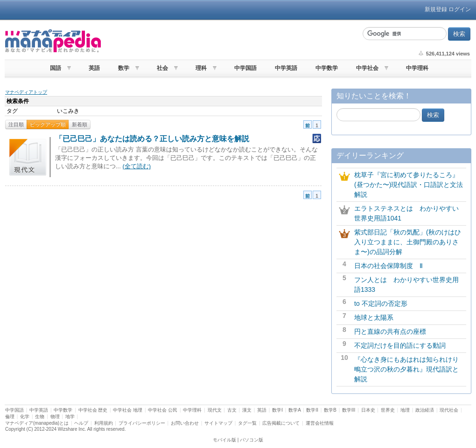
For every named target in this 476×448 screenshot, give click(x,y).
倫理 (10, 417)
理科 (201, 68)
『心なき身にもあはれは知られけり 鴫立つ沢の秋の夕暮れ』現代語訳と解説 (410, 369)
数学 (124, 68)
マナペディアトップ (26, 92)
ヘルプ (81, 423)
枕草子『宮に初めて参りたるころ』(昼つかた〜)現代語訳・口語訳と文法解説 (409, 185)
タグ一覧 (247, 423)
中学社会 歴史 (93, 410)
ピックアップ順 (48, 124)
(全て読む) (136, 166)
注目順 (16, 124)
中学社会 (367, 68)
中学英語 (286, 68)
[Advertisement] (231, 41)
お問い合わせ (185, 423)
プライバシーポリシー (142, 423)
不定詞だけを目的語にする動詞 (400, 345)
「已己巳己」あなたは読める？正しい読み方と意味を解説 (152, 139)
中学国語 (245, 68)
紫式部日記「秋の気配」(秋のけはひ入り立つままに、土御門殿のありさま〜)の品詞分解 (408, 242)
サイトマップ (218, 423)
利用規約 (104, 423)
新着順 (80, 124)
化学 (25, 417)
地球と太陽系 (374, 317)
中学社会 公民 (163, 410)
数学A (294, 410)
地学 (70, 417)
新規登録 (436, 9)
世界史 (388, 410)
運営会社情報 (320, 423)
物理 (55, 417)
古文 (232, 410)
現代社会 (449, 410)
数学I (277, 410)
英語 (94, 68)
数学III (349, 410)
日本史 (368, 410)
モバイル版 (224, 440)
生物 (40, 417)
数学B (330, 410)
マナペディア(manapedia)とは (37, 423)
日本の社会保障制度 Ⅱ (388, 266)
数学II (312, 410)
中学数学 (327, 68)
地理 (405, 410)
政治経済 (425, 410)
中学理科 (417, 68)
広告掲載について (281, 423)
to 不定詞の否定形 (381, 303)
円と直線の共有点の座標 (390, 331)
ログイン (460, 9)
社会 (162, 68)
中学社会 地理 (128, 410)
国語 (56, 68)
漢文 (247, 410)
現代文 (215, 410)
